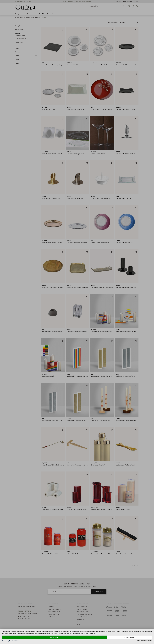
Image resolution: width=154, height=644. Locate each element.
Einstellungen (129, 637)
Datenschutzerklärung (147, 641)
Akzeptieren (55, 637)
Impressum (139, 641)
